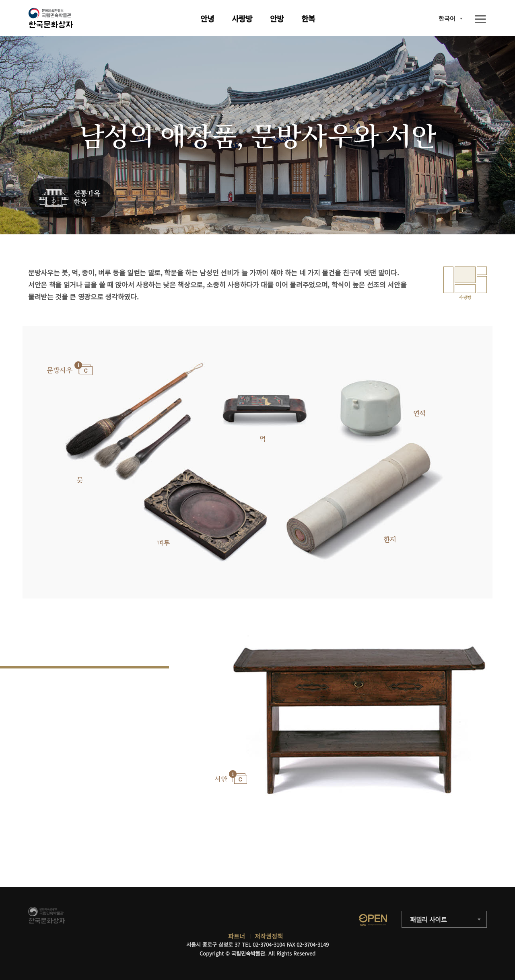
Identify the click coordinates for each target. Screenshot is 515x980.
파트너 (237, 936)
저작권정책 (269, 936)
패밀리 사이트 (428, 919)
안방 (277, 18)
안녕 (207, 18)
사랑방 (242, 18)
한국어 (447, 18)
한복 (308, 18)
